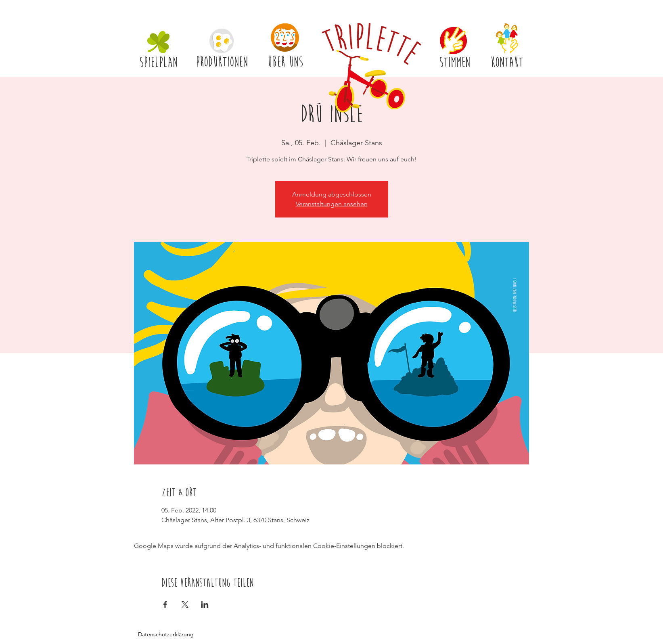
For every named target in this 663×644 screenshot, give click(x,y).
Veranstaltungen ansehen (332, 204)
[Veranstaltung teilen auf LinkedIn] (205, 604)
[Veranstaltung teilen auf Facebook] (165, 604)
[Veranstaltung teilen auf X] (185, 604)
